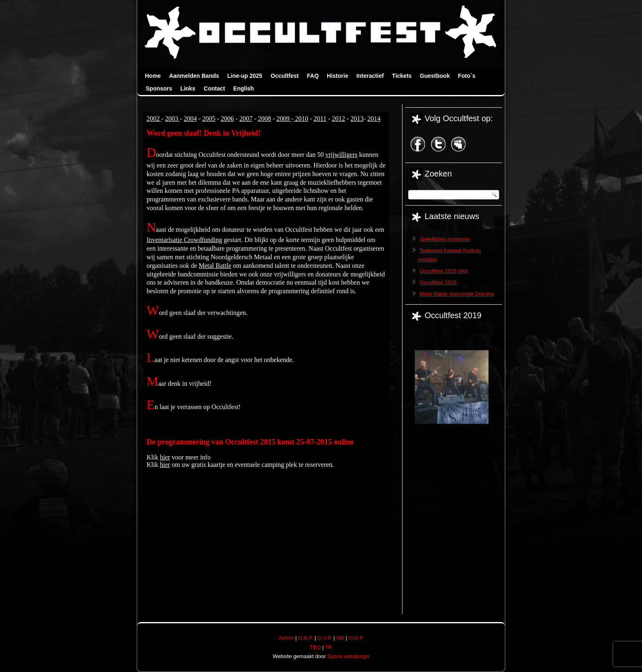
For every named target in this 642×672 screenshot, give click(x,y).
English (244, 88)
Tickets (402, 76)
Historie (337, 76)
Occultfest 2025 (438, 282)
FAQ (313, 76)
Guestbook (435, 76)
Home (153, 76)
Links (188, 88)
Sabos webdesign (348, 656)
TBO (315, 647)
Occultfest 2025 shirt (444, 271)
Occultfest (285, 76)
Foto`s (467, 76)
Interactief (370, 76)
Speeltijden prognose (445, 239)
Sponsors (159, 88)
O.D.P (356, 638)
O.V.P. (325, 638)
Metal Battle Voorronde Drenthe (457, 294)
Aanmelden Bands (194, 76)
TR (329, 647)
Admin (286, 638)
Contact (215, 88)
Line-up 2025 (245, 76)
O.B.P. (306, 638)
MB (341, 638)
